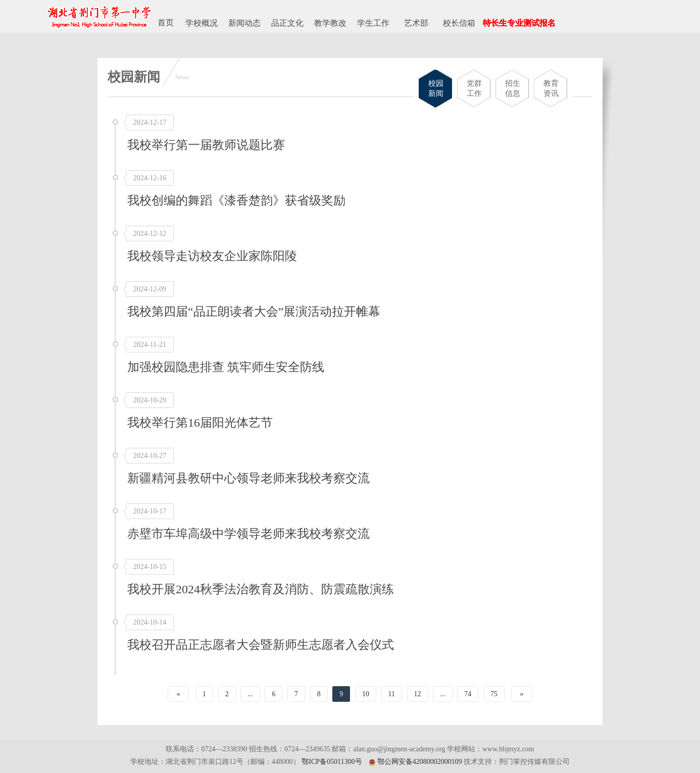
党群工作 (474, 88)
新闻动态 (244, 23)
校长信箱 (459, 23)
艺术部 (416, 23)
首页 (166, 22)
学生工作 (373, 23)
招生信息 (513, 88)
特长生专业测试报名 (519, 23)
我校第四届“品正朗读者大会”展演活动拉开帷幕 (254, 312)
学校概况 (202, 23)
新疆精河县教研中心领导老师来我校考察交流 (248, 478)
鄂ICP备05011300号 (332, 762)
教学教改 (330, 23)
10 (366, 694)
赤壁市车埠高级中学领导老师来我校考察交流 (248, 534)
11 (392, 694)
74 (468, 694)
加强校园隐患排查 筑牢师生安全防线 (226, 367)
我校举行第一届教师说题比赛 (206, 145)
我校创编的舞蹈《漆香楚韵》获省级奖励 (236, 200)
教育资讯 (551, 88)
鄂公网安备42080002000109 (420, 762)
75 (494, 694)
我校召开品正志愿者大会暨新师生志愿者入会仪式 (261, 645)
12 (418, 694)
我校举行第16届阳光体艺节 (200, 423)
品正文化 (287, 23)
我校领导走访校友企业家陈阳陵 (212, 256)
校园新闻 (436, 88)
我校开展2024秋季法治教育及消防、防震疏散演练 (261, 589)
